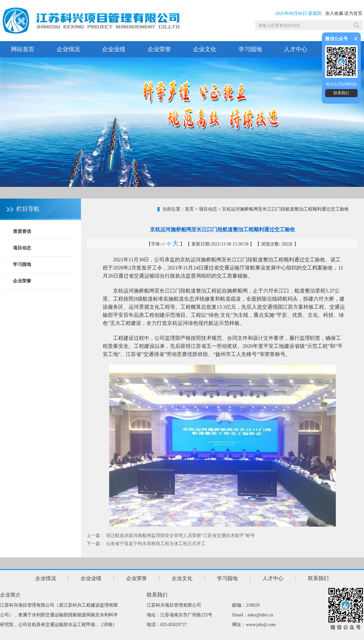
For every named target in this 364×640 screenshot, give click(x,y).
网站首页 (23, 49)
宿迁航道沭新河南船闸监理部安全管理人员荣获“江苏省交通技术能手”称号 (180, 536)
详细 (108, 625)
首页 (189, 209)
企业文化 (205, 49)
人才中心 (296, 49)
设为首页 (353, 13)
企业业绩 (114, 49)
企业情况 (68, 49)
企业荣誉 (159, 49)
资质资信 (22, 231)
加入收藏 (334, 13)
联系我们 (341, 93)
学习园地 (250, 49)
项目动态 (22, 248)
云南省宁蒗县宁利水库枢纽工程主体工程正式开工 (156, 544)
